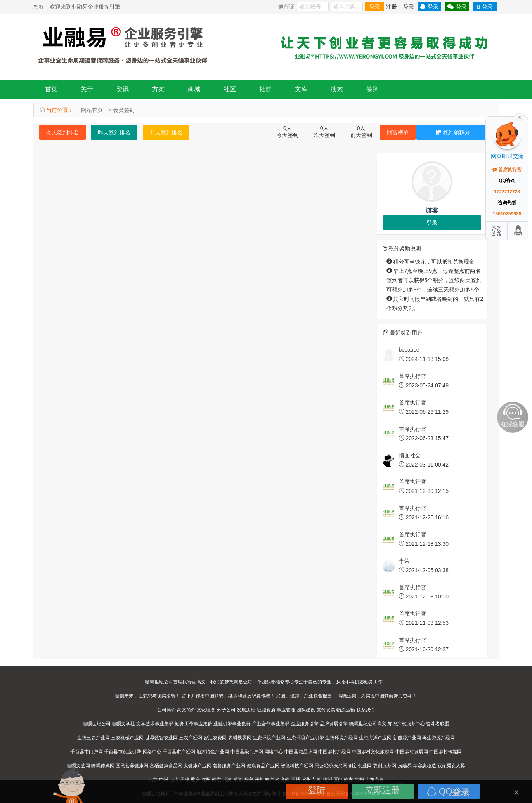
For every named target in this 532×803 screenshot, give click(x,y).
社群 (265, 89)
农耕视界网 (240, 738)
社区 (230, 89)
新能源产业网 (407, 738)
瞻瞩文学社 (123, 724)
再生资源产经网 (438, 738)
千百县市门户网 (87, 752)
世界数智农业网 (161, 738)
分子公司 (226, 710)
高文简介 (186, 710)
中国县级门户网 (247, 752)
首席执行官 (507, 170)
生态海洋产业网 (375, 738)
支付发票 (326, 710)
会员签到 (124, 110)
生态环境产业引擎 (305, 738)
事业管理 (286, 710)
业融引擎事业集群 (232, 724)
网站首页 (92, 110)
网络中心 (152, 752)
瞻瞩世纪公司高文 (368, 724)
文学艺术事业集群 (155, 724)
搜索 (337, 89)
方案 (158, 89)
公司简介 (166, 710)
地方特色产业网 (213, 752)
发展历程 (246, 710)
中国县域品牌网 (301, 752)
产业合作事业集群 (271, 724)
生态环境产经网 (341, 738)
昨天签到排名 (114, 132)
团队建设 (306, 710)
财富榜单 (398, 132)
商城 (194, 89)
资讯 (123, 89)
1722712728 (507, 192)
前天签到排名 (166, 132)
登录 (374, 7)
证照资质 (266, 710)
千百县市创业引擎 (123, 752)
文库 (301, 89)
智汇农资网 (215, 738)
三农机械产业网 (127, 738)
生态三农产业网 (94, 738)
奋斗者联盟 (438, 724)
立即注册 (383, 790)
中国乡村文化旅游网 (373, 752)
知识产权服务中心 (406, 724)
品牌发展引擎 (334, 724)
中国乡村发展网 (412, 752)
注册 (392, 7)
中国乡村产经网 (334, 752)
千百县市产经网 (179, 752)
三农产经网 (191, 738)
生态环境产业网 (269, 738)
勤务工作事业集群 (194, 724)
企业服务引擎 (305, 724)
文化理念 (206, 710)
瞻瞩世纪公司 (97, 724)
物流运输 (346, 710)
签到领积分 (453, 132)
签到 (373, 89)
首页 (51, 89)
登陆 (317, 790)
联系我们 (366, 710)
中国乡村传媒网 (445, 752)
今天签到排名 (62, 132)
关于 (87, 89)
